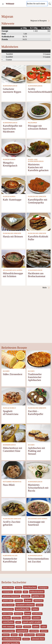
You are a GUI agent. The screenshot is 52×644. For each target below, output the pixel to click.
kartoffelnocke (8, 609)
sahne (36, 626)
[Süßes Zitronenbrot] (13, 359)
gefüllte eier (38, 596)
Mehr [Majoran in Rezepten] (46, 288)
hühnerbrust (38, 601)
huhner (28, 600)
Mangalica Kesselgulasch (10, 164)
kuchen (6, 618)
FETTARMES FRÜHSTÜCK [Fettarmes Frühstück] (12, 482)
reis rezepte (8, 626)
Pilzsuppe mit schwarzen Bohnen (37, 127)
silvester (6, 635)
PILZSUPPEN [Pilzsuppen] (32, 123)
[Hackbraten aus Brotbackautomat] (39, 258)
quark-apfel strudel (32, 622)
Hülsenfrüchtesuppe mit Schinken (13, 275)
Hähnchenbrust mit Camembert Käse (13, 449)
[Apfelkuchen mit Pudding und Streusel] (39, 433)
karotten (39, 605)
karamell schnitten (25, 605)
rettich (19, 627)
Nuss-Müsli (9, 485)
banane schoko (8, 588)
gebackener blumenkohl (11, 596)
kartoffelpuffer (23, 609)
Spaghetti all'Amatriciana (11, 413)
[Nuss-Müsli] (13, 470)
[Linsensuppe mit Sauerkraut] (39, 507)
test (21, 635)
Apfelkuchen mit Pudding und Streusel (36, 451)
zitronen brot (38, 639)
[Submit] (50, 4)
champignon (43, 588)
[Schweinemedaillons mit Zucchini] (39, 544)
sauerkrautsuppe (8, 631)
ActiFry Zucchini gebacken (12, 523)
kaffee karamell (8, 605)
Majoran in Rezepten (40, 21)
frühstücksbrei (37, 592)
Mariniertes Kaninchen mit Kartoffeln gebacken (38, 167)
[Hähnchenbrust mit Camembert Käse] (13, 433)
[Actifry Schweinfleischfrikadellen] (39, 74)
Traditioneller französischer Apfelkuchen (35, 377)
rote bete (27, 627)
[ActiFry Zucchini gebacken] (13, 507)
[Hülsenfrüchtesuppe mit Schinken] (13, 258)
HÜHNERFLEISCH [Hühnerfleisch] (9, 445)
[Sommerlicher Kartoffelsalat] (13, 544)
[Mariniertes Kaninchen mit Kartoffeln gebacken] (39, 148)
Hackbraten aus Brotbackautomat (37, 275)
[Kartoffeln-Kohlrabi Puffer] (39, 222)
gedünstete (26, 596)
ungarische (40, 635)
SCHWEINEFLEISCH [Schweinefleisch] (10, 86)
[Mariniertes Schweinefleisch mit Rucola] (39, 470)
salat (44, 626)
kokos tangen (7, 614)
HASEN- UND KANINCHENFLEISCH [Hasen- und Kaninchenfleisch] (36, 160)
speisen (14, 635)
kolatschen (19, 614)
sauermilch (22, 631)
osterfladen (8, 622)
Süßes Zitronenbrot (13, 374)
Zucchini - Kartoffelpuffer (36, 413)
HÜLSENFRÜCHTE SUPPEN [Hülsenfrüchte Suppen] (13, 270)
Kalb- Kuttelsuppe (12, 200)
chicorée (18, 592)
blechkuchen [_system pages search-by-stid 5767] (30, 587)
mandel (26, 618)
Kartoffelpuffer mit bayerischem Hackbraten (13, 129)
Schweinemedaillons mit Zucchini (38, 560)
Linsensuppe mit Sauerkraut (36, 523)
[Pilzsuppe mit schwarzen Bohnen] (39, 111)
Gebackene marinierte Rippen (12, 90)
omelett (36, 618)
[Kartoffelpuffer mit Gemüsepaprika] (39, 185)
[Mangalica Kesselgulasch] (13, 148)
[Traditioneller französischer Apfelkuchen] (39, 359)
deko (25, 592)
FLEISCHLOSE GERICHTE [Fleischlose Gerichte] (37, 196)
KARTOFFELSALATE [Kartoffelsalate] (10, 556)
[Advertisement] (24, 318)
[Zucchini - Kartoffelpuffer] (39, 396)
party (18, 622)
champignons (7, 592)
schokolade (34, 631)
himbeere (19, 601)
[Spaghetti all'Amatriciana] (13, 396)
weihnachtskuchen (12, 639)
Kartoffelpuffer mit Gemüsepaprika (38, 201)
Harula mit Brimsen (13, 236)
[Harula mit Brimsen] (13, 222)
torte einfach (29, 635)
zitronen (26, 639)
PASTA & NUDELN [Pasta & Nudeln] (9, 408)
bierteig (19, 588)
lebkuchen (16, 618)
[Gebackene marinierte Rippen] (13, 74)
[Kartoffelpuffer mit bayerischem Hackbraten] (13, 111)
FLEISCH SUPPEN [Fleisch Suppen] (9, 160)
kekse (35, 609)
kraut (28, 613)
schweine (44, 631)
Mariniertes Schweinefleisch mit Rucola (38, 488)
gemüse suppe (8, 601)
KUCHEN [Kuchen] (6, 371)
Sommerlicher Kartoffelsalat (10, 560)
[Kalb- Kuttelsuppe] (13, 185)
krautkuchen (37, 614)
